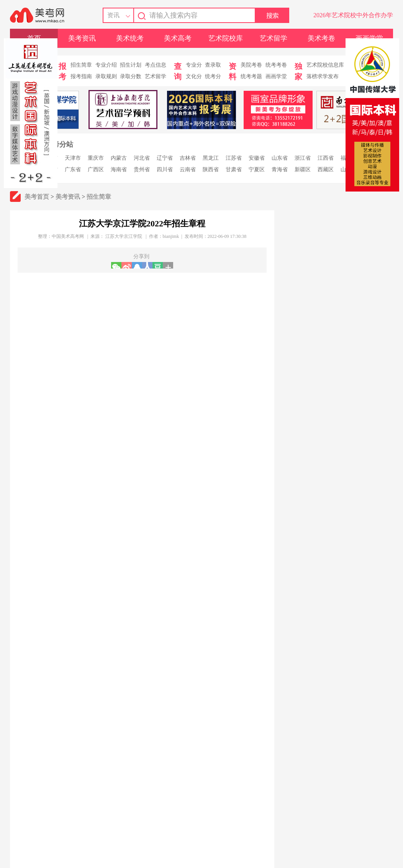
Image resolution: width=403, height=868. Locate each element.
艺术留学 (274, 38)
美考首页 (37, 197)
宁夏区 (257, 170)
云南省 (188, 170)
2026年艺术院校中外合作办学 (353, 15)
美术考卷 (321, 38)
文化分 (194, 76)
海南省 (119, 170)
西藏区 (326, 170)
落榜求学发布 (323, 76)
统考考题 (251, 76)
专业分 (194, 65)
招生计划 (131, 65)
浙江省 (303, 158)
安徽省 (257, 158)
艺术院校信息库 (325, 65)
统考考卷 (276, 65)
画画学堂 (276, 76)
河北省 (142, 158)
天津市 (73, 158)
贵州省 (142, 170)
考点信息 (156, 65)
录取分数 (131, 76)
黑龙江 (211, 158)
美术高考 (178, 38)
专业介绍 (106, 65)
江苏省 (234, 158)
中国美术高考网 (68, 236)
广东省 (73, 170)
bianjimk (171, 236)
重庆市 (96, 158)
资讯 (113, 15)
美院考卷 (251, 65)
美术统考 (130, 38)
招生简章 (81, 65)
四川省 (165, 170)
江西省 (326, 158)
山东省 (280, 158)
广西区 (96, 170)
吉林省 (188, 158)
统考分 (213, 76)
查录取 (213, 65)
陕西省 (211, 170)
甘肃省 (234, 170)
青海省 (280, 170)
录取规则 (106, 76)
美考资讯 (82, 38)
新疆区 (303, 170)
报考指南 (81, 76)
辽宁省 (165, 158)
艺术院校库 (226, 38)
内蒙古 (119, 158)
